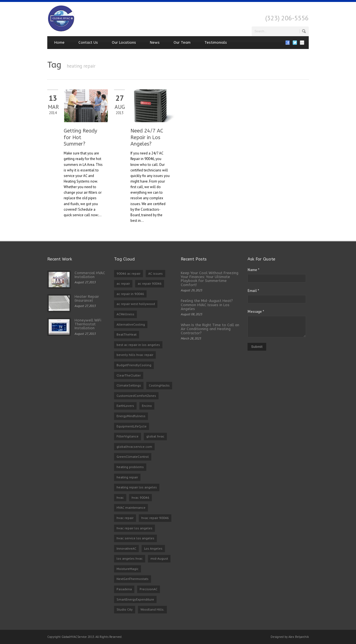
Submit (257, 347)
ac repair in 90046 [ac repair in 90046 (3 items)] (130, 294)
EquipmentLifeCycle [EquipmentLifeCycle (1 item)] (132, 426)
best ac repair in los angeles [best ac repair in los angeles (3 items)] (138, 345)
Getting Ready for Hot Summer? (80, 137)
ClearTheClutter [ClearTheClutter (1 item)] (129, 375)
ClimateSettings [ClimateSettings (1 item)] (129, 385)
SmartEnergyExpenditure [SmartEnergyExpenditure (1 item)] (135, 599)
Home (59, 42)
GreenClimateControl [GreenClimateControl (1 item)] (133, 457)
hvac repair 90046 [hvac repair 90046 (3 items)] (155, 518)
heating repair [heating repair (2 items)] (127, 477)
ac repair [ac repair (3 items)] (123, 283)
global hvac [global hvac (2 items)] (155, 436)
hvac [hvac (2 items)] (120, 497)
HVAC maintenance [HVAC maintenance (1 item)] (131, 507)
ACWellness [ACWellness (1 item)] (125, 314)
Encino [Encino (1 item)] (147, 406)
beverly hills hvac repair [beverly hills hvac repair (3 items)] (135, 355)
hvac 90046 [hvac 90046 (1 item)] (140, 497)
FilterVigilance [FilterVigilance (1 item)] (128, 436)
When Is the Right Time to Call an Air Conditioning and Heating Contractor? (210, 329)
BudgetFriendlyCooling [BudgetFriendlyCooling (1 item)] (134, 365)
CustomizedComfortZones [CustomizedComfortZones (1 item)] (136, 396)
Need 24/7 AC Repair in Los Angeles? (147, 137)
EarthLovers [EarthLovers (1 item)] (125, 406)
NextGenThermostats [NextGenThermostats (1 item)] (133, 579)
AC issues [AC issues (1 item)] (155, 273)
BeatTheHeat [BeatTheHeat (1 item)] (127, 334)
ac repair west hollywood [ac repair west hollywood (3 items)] (136, 304)
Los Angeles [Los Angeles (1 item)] (153, 548)
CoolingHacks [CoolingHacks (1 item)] (159, 385)
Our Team (182, 42)
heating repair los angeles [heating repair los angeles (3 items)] (137, 487)
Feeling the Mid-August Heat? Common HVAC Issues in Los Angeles (207, 305)
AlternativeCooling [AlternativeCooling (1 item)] (131, 324)
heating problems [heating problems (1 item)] (130, 467)
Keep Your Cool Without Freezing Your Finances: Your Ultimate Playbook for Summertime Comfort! (210, 279)
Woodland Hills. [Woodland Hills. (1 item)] (152, 609)
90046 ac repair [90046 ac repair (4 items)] (128, 273)
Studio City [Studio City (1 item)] (125, 609)
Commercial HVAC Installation (90, 275)
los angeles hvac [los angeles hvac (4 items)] (130, 558)
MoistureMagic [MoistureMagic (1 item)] (128, 569)
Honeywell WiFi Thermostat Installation (88, 324)
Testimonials (216, 42)
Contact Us (88, 42)
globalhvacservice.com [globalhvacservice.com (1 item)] (134, 447)
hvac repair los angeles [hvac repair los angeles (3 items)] (134, 528)
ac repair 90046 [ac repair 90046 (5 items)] (150, 283)
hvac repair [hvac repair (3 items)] (125, 518)
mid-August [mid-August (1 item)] (159, 558)
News (155, 42)
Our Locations (124, 42)
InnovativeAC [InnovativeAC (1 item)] (126, 548)
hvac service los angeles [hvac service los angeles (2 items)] (135, 538)
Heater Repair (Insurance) (87, 298)
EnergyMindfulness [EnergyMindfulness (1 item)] (131, 416)
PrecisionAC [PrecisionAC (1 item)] (149, 589)
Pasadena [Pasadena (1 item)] (124, 589)
